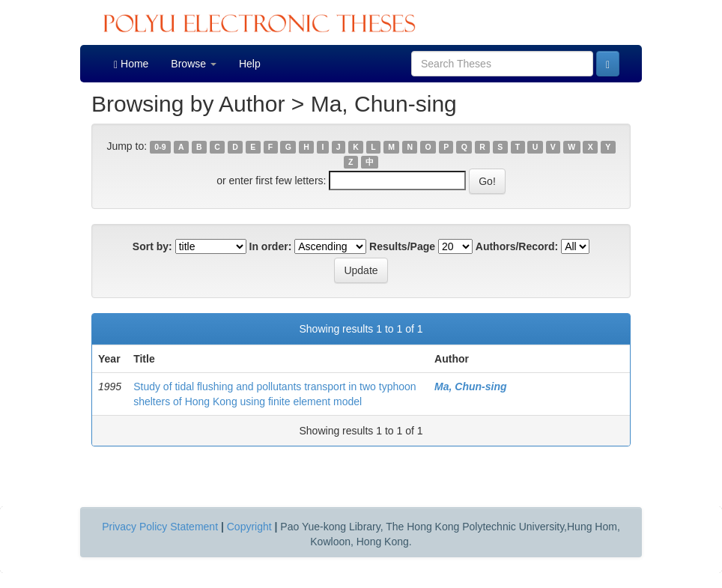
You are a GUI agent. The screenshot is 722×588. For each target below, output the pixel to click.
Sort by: (152, 246)
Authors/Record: (517, 246)
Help (250, 64)
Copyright (249, 527)
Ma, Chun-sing (470, 387)
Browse (194, 64)
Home (131, 64)
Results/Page (402, 246)
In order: (271, 246)
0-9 (160, 147)
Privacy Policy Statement (160, 527)
